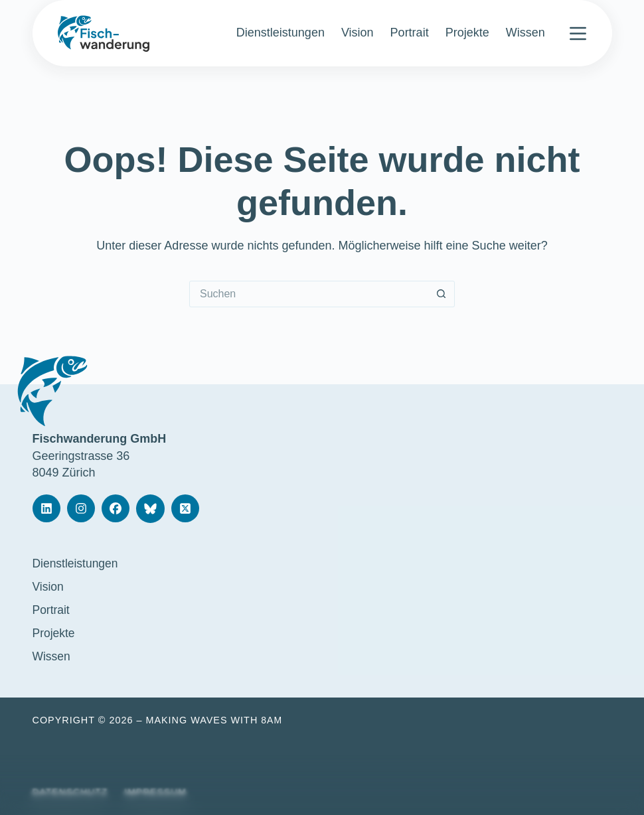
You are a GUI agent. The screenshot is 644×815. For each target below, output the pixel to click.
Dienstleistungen (281, 33)
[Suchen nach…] (309, 294)
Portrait (410, 33)
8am (272, 720)
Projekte (467, 33)
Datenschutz (71, 792)
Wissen (525, 33)
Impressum (159, 792)
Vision (358, 33)
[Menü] (578, 34)
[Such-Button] (442, 294)
